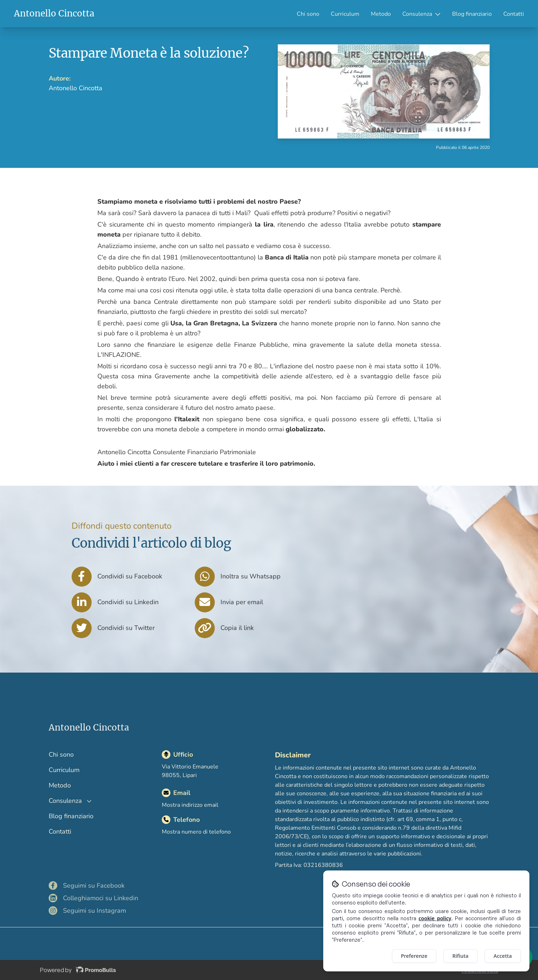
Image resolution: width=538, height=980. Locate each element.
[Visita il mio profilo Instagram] (117, 911)
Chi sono (308, 14)
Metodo (381, 14)
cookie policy (435, 918)
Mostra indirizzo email (190, 805)
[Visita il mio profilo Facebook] (117, 886)
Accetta (503, 956)
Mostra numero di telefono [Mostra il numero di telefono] (196, 832)
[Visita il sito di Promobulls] (96, 970)
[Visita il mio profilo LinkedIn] (117, 898)
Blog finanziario (472, 14)
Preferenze (414, 956)
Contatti (514, 14)
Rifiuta (461, 956)
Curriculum (345, 14)
